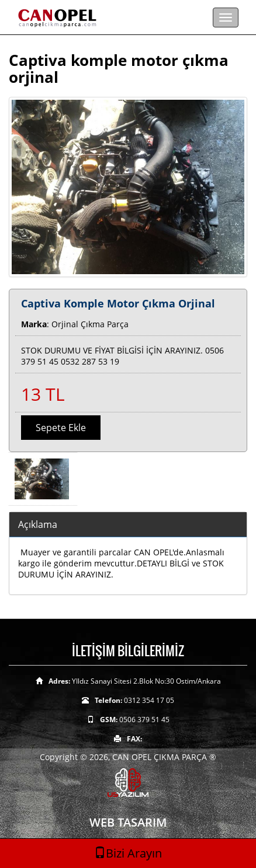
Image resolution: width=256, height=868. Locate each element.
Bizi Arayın (128, 853)
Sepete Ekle (61, 428)
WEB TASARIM (128, 822)
